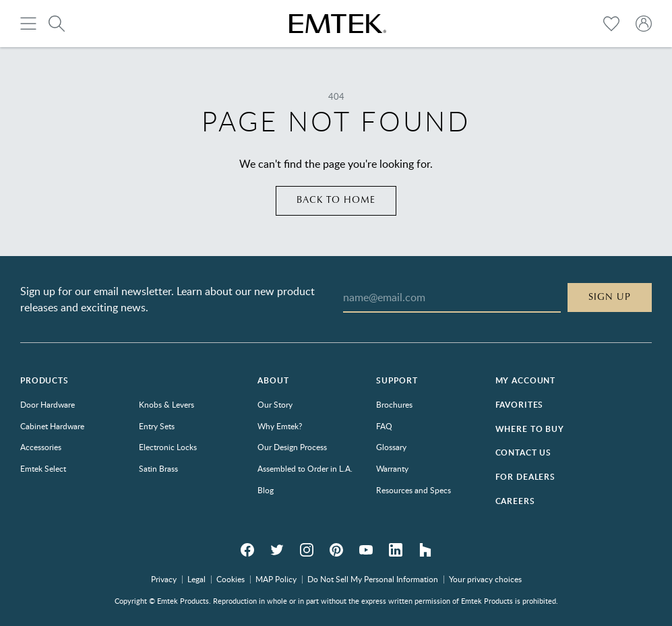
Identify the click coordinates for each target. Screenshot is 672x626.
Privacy (164, 579)
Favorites (520, 405)
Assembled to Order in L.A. (305, 468)
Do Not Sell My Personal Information (373, 579)
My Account (525, 380)
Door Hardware (48, 404)
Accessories (41, 447)
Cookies (231, 579)
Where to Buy (530, 429)
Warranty (392, 468)
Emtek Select (43, 468)
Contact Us (523, 452)
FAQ (384, 426)
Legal (196, 579)
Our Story (275, 404)
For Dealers (525, 477)
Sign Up (610, 297)
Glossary (391, 447)
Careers (515, 501)
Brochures (394, 404)
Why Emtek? (280, 426)
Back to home (336, 200)
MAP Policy (276, 579)
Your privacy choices (485, 579)
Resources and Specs (414, 490)
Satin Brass (158, 468)
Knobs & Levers (166, 404)
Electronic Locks (168, 447)
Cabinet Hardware (52, 426)
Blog (266, 490)
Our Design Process (292, 447)
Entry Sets (157, 426)
